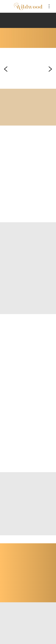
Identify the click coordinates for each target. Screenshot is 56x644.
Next (50, 69)
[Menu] (49, 6)
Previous (6, 69)
